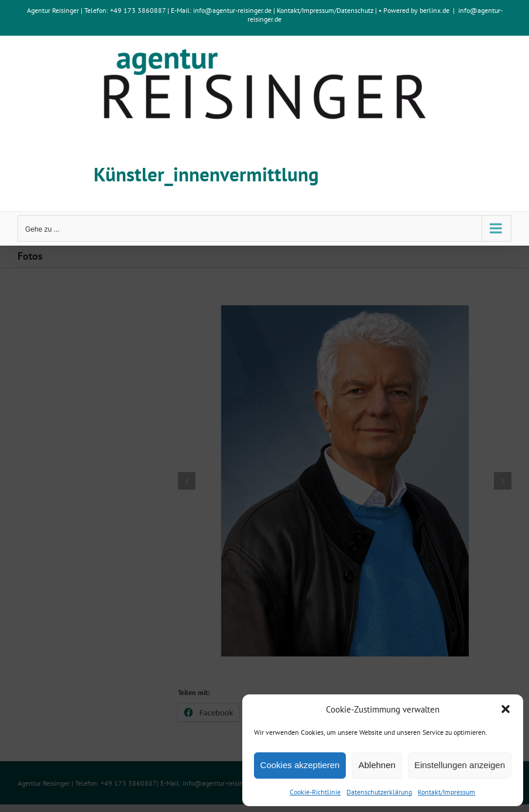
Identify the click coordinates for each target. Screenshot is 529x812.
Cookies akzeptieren (300, 765)
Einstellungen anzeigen (460, 765)
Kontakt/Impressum (446, 792)
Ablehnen (377, 765)
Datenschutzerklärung (379, 792)
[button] (506, 709)
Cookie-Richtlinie (315, 792)
